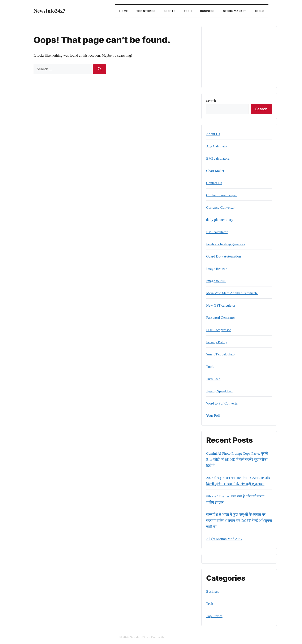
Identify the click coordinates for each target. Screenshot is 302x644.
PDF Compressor (219, 330)
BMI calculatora (218, 158)
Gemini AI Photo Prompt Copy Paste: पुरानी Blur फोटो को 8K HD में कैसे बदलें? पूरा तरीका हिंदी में (237, 460)
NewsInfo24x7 (49, 11)
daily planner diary (220, 220)
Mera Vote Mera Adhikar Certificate (232, 293)
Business (207, 11)
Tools (259, 11)
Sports (170, 11)
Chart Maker (215, 171)
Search (211, 101)
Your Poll (213, 416)
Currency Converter (220, 208)
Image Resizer (216, 269)
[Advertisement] (239, 57)
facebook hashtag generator (226, 244)
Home (124, 11)
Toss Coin (213, 379)
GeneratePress (174, 637)
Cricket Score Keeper (221, 195)
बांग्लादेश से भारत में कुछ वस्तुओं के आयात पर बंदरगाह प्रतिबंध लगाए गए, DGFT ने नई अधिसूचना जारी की (239, 521)
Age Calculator (217, 146)
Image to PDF (216, 281)
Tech (188, 11)
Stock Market (234, 11)
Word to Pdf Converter (222, 403)
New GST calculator (221, 305)
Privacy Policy (217, 342)
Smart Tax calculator (221, 354)
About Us (213, 134)
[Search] (100, 69)
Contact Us (214, 183)
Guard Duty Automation (223, 256)
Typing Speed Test (219, 391)
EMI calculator (217, 232)
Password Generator (221, 318)
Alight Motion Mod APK (224, 539)
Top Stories (146, 11)
